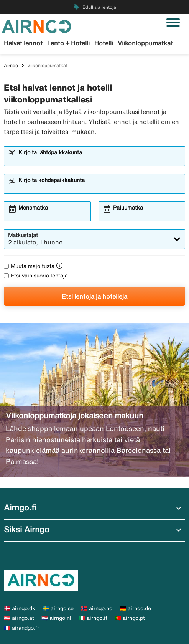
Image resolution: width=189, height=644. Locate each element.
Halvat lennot (23, 43)
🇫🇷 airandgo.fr (21, 628)
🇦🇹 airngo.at (19, 618)
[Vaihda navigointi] (173, 23)
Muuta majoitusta (29, 266)
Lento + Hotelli (68, 43)
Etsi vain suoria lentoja (36, 276)
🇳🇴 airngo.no (97, 608)
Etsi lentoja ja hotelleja (94, 296)
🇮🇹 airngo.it (93, 618)
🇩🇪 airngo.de (135, 608)
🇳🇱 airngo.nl (56, 618)
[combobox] (99, 160)
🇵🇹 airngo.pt (130, 618)
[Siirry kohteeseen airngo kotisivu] (36, 26)
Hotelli (104, 43)
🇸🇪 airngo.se (58, 608)
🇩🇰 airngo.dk (20, 608)
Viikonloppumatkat (145, 43)
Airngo (11, 65)
